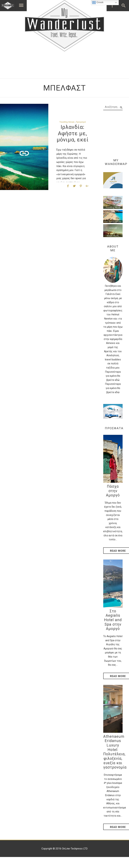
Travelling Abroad (67, 122)
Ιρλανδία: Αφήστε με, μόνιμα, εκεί (73, 133)
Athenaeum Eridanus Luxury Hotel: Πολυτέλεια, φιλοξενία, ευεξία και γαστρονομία (115, 752)
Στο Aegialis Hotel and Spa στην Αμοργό (113, 620)
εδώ (117, 380)
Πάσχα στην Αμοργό (113, 491)
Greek (98, 3)
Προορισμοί (81, 122)
